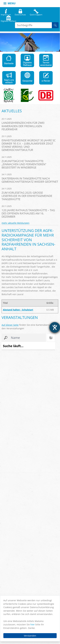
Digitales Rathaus (9, 20)
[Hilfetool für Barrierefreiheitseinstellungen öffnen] (55, 327)
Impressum (6, 14)
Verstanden (30, 636)
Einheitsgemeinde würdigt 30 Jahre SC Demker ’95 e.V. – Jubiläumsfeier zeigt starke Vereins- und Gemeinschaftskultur (29, 145)
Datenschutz (20, 14)
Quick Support (36, 14)
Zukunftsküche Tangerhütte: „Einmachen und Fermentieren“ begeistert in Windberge (24, 164)
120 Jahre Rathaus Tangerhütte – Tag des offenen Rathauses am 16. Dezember (28, 213)
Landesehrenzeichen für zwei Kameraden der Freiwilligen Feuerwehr (23, 126)
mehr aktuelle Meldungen (16, 223)
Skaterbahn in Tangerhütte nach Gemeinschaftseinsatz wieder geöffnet (30, 180)
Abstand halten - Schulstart (18, 310)
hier (33, 624)
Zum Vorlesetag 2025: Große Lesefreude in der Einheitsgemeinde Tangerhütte (27, 196)
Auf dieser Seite (10, 325)
